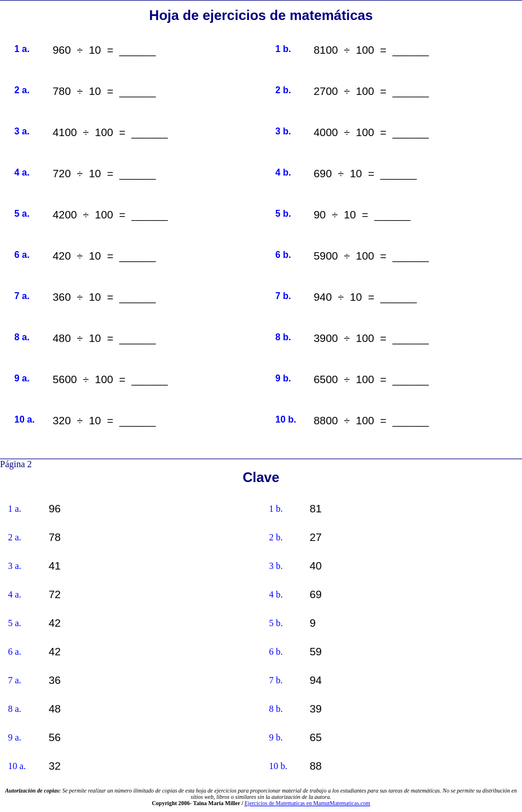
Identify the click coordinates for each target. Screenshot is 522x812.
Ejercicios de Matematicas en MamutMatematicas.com (307, 803)
